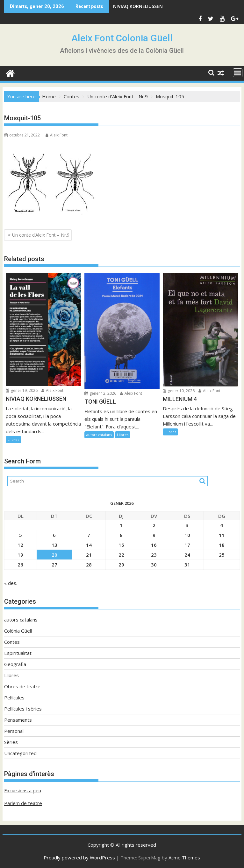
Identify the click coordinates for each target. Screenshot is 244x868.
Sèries (11, 742)
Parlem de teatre (23, 803)
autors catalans (99, 435)
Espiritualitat (18, 653)
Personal (14, 731)
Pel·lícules (14, 698)
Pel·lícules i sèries (23, 709)
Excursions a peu (23, 790)
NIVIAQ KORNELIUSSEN (138, 6)
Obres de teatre (22, 686)
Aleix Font (57, 135)
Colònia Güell (18, 631)
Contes (12, 642)
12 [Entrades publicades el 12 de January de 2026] (20, 545)
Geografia (15, 664)
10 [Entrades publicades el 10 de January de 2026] (187, 535)
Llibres (13, 439)
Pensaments (18, 720)
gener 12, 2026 (100, 393)
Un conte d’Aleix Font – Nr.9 (41, 235)
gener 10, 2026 (179, 391)
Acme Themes (184, 858)
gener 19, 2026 (22, 390)
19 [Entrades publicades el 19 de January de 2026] (20, 555)
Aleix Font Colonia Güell (122, 38)
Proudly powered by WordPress (79, 858)
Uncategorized (20, 753)
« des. (11, 583)
